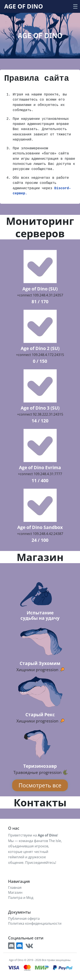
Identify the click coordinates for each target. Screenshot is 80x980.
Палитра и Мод (21, 898)
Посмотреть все (40, 785)
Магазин (15, 893)
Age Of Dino (24, 6)
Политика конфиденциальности (35, 924)
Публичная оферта (24, 919)
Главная (15, 888)
